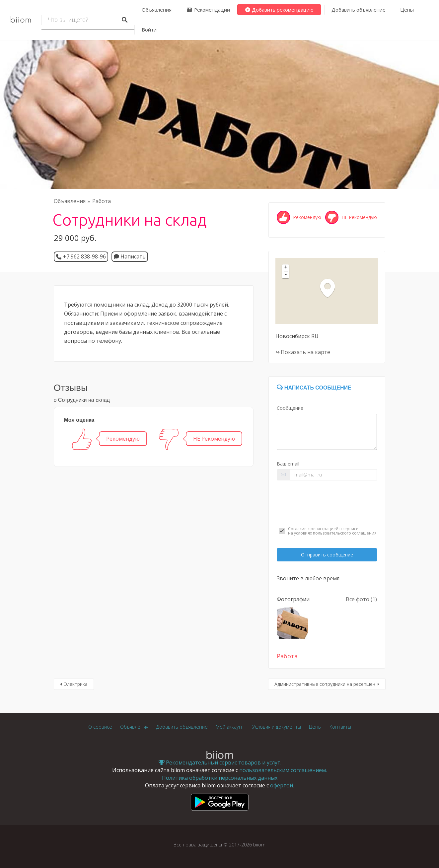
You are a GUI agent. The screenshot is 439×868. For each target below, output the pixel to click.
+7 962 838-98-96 (84, 256)
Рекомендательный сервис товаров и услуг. (220, 762)
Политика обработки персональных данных (220, 778)
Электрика (76, 684)
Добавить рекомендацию (279, 10)
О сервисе (100, 727)
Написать (130, 256)
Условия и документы (277, 727)
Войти (149, 30)
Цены (407, 10)
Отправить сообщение (327, 555)
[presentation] (327, 503)
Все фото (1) (361, 599)
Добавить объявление (359, 10)
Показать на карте (305, 352)
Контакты (340, 727)
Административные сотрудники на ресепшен (325, 684)
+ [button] (286, 268)
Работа (102, 201)
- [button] (286, 275)
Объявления (157, 10)
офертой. (282, 785)
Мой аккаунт (230, 727)
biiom (21, 20)
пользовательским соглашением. (283, 770)
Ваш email (288, 464)
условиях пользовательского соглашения (335, 533)
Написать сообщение (314, 388)
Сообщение (290, 408)
